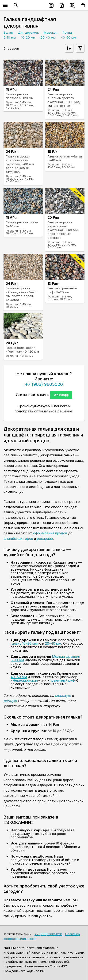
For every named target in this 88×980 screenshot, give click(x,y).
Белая (8, 32)
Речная (68, 32)
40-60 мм (69, 37)
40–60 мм (19, 677)
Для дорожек (28, 32)
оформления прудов (50, 533)
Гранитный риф (62, 680)
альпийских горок (18, 538)
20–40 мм (53, 643)
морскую (63, 696)
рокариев (45, 538)
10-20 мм (28, 37)
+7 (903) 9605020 (44, 384)
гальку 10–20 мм (24, 643)
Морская (51, 32)
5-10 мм (10, 37)
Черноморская (25, 680)
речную (10, 701)
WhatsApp (61, 395)
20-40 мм (48, 37)
